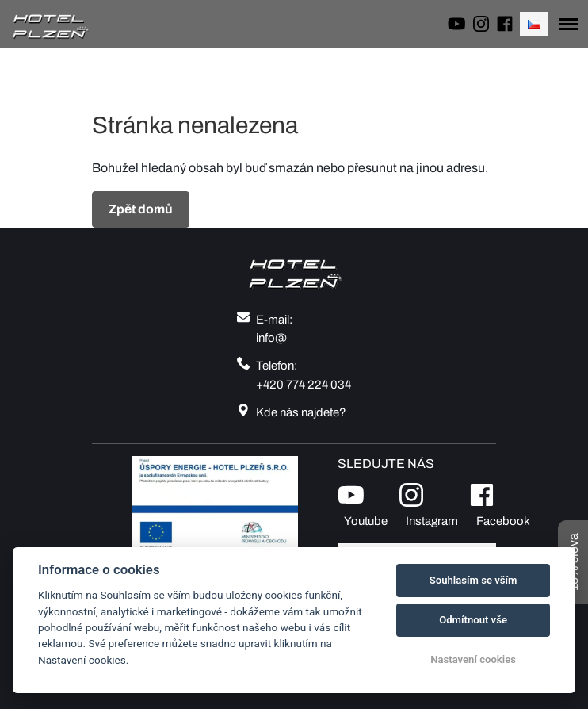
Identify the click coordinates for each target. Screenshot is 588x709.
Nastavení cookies (473, 659)
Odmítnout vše (473, 620)
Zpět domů (141, 209)
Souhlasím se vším (473, 580)
